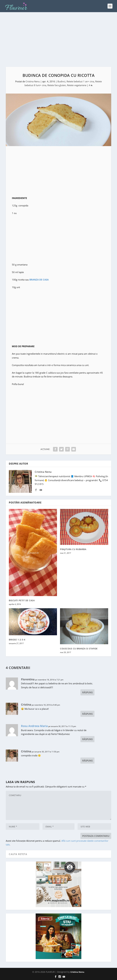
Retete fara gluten (57, 85)
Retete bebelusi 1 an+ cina (80, 81)
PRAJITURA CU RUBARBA (73, 549)
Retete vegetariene (77, 85)
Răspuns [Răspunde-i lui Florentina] (87, 692)
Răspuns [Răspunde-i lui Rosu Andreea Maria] (87, 739)
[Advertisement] (58, 39)
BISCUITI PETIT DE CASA (22, 600)
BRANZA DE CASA (39, 280)
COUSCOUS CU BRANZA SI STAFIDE (79, 649)
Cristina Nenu (33, 81)
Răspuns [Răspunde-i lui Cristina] (87, 714)
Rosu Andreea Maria (34, 726)
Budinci (61, 81)
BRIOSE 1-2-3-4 (17, 640)
